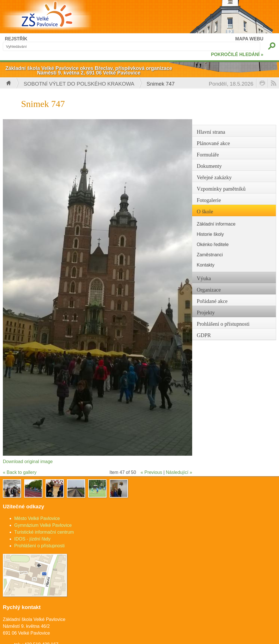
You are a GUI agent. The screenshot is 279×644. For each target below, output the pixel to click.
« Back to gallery (20, 472)
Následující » (179, 472)
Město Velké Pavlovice (37, 518)
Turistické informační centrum (44, 532)
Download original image (28, 462)
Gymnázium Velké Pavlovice (43, 525)
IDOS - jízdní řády (32, 539)
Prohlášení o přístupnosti (39, 546)
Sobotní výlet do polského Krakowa (79, 84)
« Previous (151, 472)
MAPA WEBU (249, 39)
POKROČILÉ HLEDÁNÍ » (237, 54)
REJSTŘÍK (16, 39)
